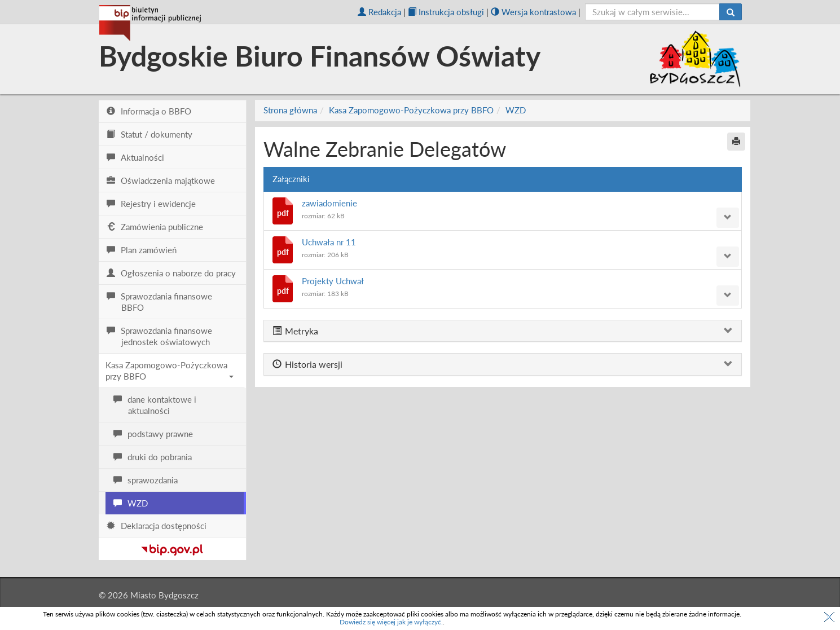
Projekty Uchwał (333, 281)
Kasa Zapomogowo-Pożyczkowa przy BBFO (170, 371)
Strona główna (290, 110)
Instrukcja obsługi (446, 12)
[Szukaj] (731, 12)
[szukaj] (652, 12)
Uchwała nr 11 (329, 242)
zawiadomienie (329, 203)
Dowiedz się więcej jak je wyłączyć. (391, 622)
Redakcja (379, 12)
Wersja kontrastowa (533, 12)
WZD (516, 110)
